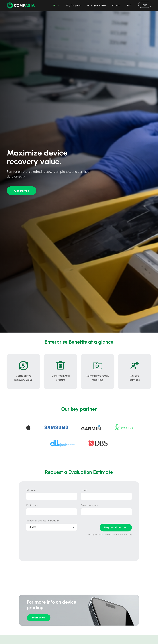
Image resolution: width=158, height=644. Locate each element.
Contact (116, 5)
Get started (22, 191)
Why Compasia (73, 5)
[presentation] (50, 548)
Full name (31, 490)
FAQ (129, 5)
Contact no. (32, 505)
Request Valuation (116, 527)
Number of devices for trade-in (43, 521)
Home (56, 5)
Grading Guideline (96, 5)
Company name (89, 505)
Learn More (39, 618)
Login (145, 5)
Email (84, 490)
